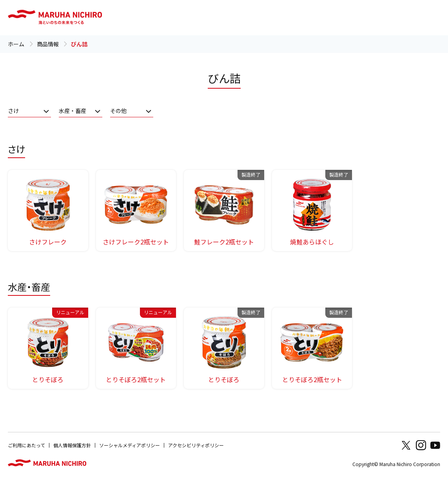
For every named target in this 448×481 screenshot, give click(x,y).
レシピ (236, 17)
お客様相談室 (298, 17)
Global (418, 17)
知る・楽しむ (263, 17)
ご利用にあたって (26, 445)
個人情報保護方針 (72, 445)
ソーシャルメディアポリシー (130, 445)
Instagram (421, 445)
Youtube (435, 445)
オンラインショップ (350, 17)
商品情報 (212, 17)
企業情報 (390, 17)
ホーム (16, 44)
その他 (118, 111)
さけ (13, 111)
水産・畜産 (73, 111)
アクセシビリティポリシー (196, 445)
